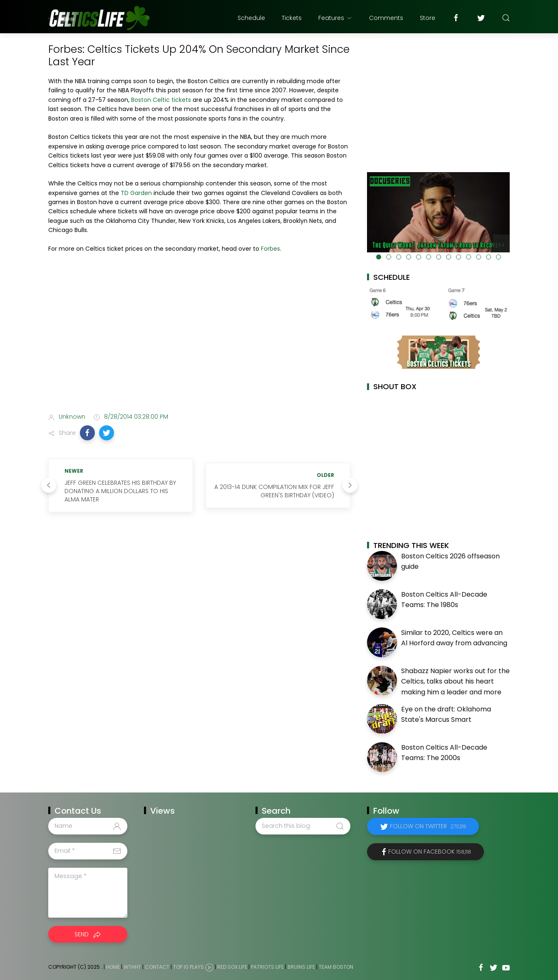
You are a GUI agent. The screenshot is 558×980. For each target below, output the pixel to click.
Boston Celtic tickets (161, 100)
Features (335, 18)
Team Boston (336, 967)
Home (113, 967)
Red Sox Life (232, 967)
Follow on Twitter (428, 826)
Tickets (292, 18)
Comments (386, 18)
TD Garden (136, 193)
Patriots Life (267, 967)
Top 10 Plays (188, 967)
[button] (87, 433)
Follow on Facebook (430, 852)
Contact (157, 967)
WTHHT (132, 967)
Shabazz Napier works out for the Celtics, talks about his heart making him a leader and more (455, 681)
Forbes (270, 249)
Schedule (251, 18)
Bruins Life (301, 967)
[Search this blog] (303, 826)
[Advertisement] (199, 341)
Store (428, 18)
